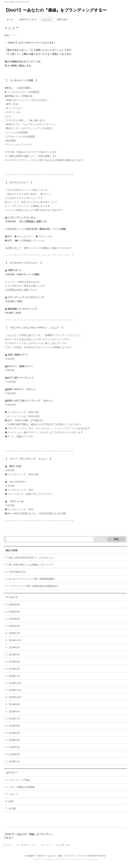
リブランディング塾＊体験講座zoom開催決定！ (34, 586)
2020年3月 (14, 626)
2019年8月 (14, 647)
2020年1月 (14, 633)
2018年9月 (14, 704)
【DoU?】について (29, 845)
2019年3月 (14, 662)
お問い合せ (65, 845)
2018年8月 (14, 711)
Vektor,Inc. (82, 859)
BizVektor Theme (66, 859)
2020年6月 (14, 605)
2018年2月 (14, 754)
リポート (13, 794)
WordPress (50, 859)
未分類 (12, 809)
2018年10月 (15, 697)
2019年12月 (15, 640)
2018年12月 (15, 683)
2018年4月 (14, 740)
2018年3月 (14, 747)
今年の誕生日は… (18, 572)
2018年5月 (14, 733)
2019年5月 (14, 655)
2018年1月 (14, 761)
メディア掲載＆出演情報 (22, 787)
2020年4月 (14, 619)
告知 (11, 801)
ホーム (10, 845)
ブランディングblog (19, 780)
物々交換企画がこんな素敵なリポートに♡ (31, 565)
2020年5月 (14, 612)
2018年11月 (15, 690)
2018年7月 (14, 719)
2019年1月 (14, 676)
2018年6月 (14, 726)
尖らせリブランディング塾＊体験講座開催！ (32, 579)
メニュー (49, 845)
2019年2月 (14, 669)
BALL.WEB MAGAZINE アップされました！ (32, 558)
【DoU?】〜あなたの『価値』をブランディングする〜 (55, 10)
